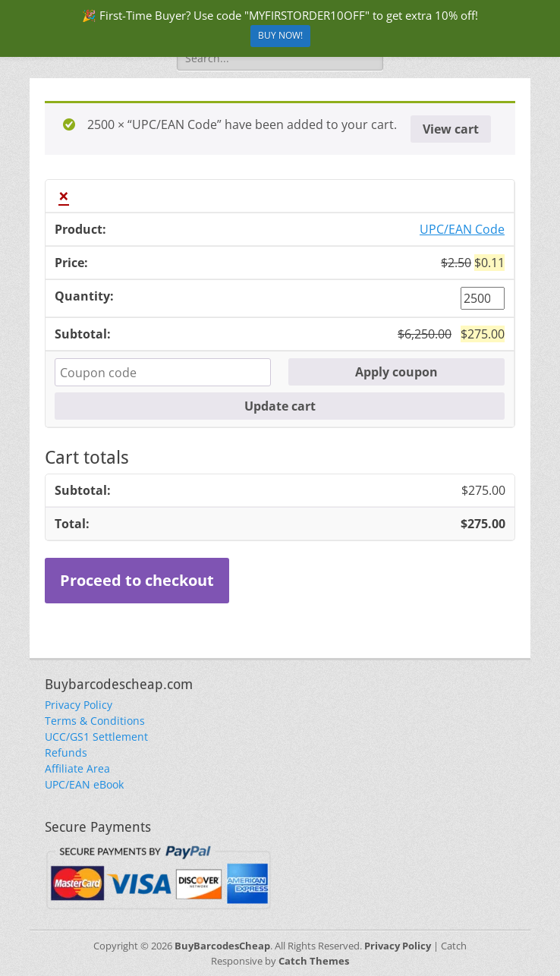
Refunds (66, 752)
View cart (451, 129)
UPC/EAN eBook (84, 784)
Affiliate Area (77, 768)
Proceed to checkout (137, 580)
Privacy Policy (79, 705)
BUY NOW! (280, 35)
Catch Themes (314, 961)
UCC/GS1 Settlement (96, 737)
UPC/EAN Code (462, 229)
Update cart (280, 406)
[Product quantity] (483, 298)
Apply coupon (396, 372)
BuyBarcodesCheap (222, 946)
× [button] (64, 196)
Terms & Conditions (95, 721)
